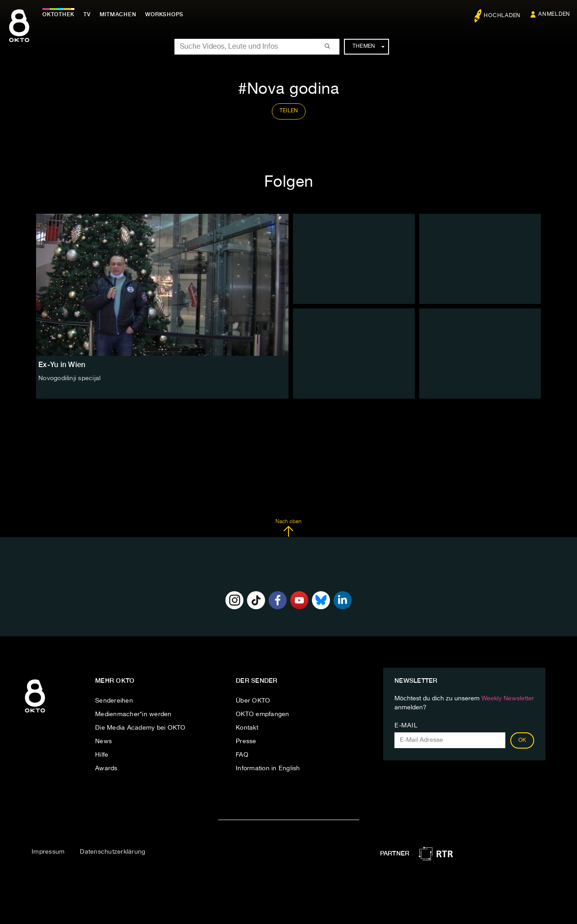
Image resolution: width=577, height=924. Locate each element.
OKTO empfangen (263, 714)
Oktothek (59, 14)
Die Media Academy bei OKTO (140, 728)
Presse (246, 741)
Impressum (48, 852)
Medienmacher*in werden (133, 714)
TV (87, 14)
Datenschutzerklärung (112, 852)
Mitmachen (119, 14)
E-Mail (406, 726)
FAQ (242, 755)
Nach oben (288, 528)
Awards (106, 768)
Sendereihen (114, 701)
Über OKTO (253, 701)
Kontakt (247, 728)
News (103, 741)
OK (522, 740)
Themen (369, 46)
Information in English (268, 768)
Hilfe (102, 755)
